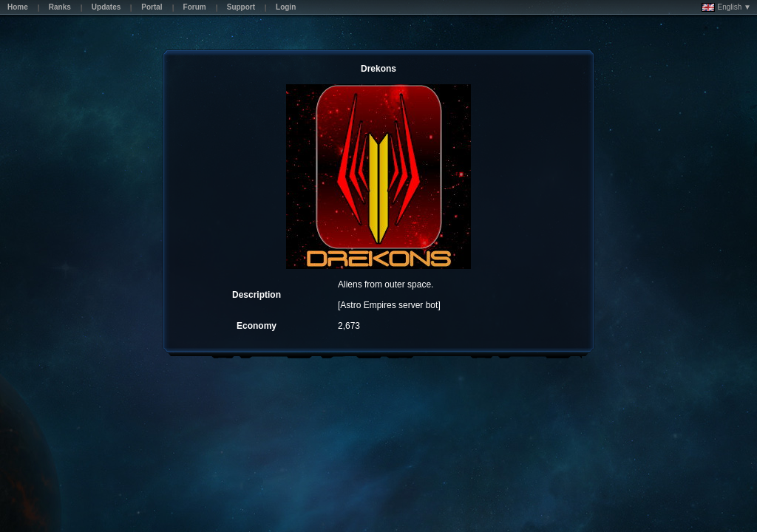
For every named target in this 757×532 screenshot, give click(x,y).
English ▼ (726, 7)
